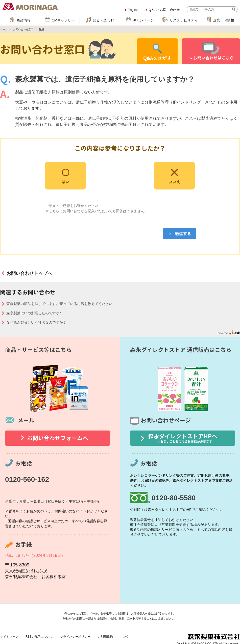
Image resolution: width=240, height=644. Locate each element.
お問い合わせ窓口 (23, 29)
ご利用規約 (105, 637)
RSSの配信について (39, 637)
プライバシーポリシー (75, 637)
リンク (125, 637)
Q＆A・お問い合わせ (164, 10)
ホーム (4, 29)
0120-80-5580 (174, 498)
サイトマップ (9, 637)
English (133, 10)
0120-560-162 (27, 479)
